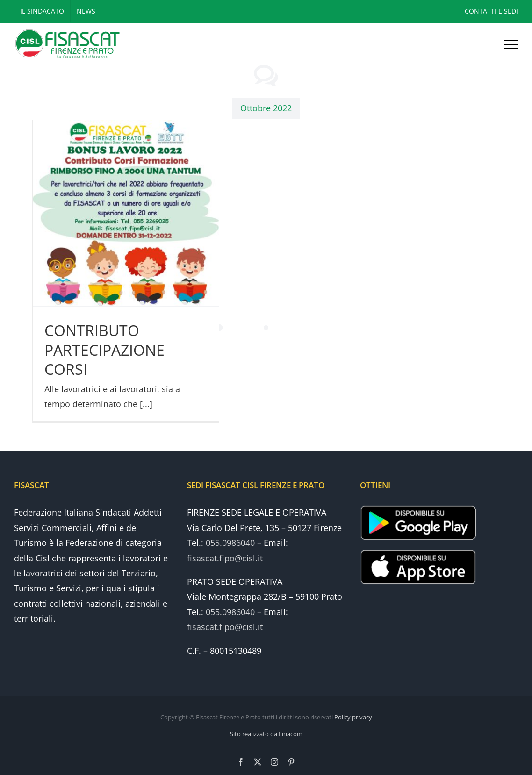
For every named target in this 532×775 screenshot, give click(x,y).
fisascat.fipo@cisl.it (225, 558)
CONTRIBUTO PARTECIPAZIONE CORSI (104, 350)
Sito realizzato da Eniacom (266, 734)
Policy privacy (353, 717)
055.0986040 (230, 543)
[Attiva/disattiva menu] (511, 44)
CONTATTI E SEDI (491, 11)
